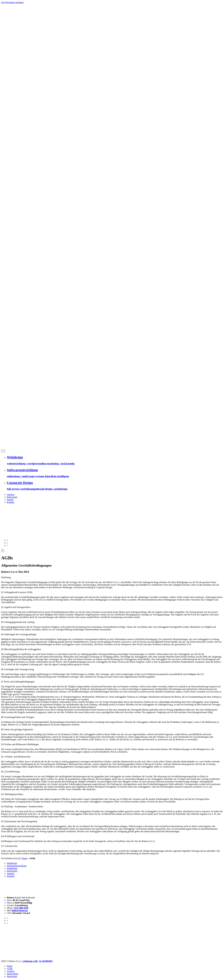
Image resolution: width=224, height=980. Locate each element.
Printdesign (12, 868)
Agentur (11, 494)
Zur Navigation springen (12, 2)
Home (24, 858)
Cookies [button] (11, 971)
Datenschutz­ (12, 974)
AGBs (10, 969)
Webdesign (12, 863)
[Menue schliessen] (3, 451)
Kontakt (11, 502)
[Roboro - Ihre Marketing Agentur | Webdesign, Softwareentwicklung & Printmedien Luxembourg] (37, 961)
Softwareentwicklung (17, 866)
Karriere (11, 876)
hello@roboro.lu (20, 910)
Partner (10, 500)
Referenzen (12, 497)
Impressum (12, 976)
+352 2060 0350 (21, 908)
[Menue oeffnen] (3, 551)
